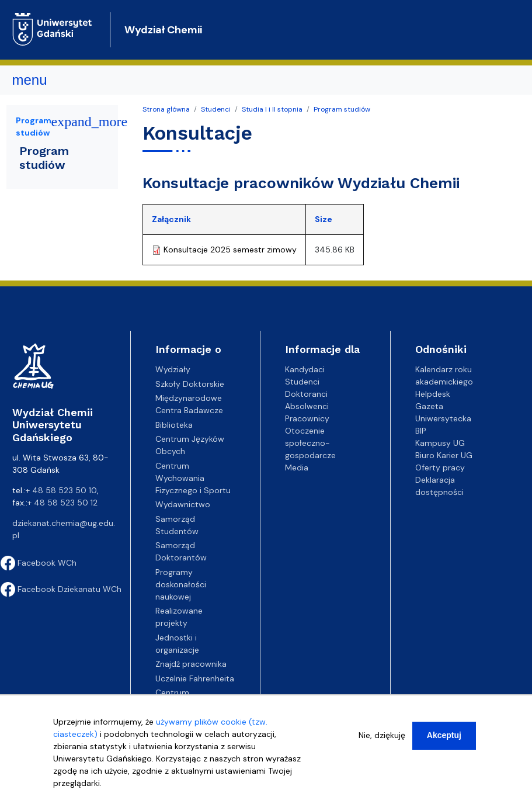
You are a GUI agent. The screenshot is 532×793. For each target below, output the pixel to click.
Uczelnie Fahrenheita (195, 678)
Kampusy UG (440, 443)
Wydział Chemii (163, 30)
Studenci (216, 109)
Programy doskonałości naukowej (181, 584)
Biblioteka (174, 425)
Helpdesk (433, 394)
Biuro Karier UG (444, 455)
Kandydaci (305, 369)
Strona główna (166, 109)
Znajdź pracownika (191, 664)
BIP (421, 431)
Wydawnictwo (183, 504)
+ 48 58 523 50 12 (62, 503)
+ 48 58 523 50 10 (61, 490)
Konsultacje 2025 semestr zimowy (230, 250)
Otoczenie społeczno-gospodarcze (310, 443)
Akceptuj (444, 735)
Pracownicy (307, 418)
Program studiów (342, 109)
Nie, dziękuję (382, 735)
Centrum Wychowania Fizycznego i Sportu (193, 478)
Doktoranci (306, 394)
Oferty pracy (440, 468)
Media (297, 468)
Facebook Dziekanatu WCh (61, 589)
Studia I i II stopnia (272, 109)
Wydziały (173, 369)
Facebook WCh (39, 563)
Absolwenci (307, 406)
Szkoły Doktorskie (190, 384)
